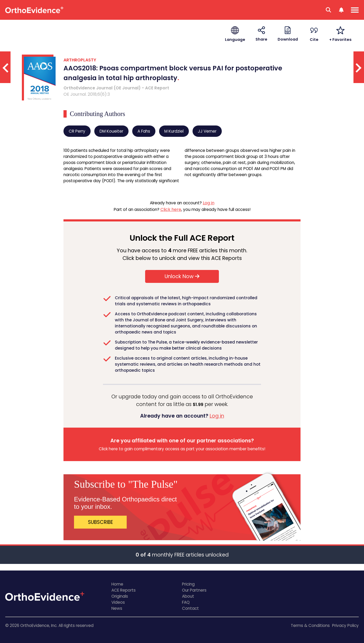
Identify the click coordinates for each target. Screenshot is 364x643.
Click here (171, 209)
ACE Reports (124, 590)
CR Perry (77, 131)
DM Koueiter (111, 131)
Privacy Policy (345, 625)
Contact (190, 608)
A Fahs (144, 131)
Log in (209, 203)
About (188, 596)
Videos (118, 602)
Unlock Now (182, 276)
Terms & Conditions (310, 625)
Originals (120, 596)
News (117, 608)
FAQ (186, 602)
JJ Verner (207, 131)
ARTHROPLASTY (80, 60)
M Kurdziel (174, 131)
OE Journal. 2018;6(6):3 (87, 94)
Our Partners (194, 590)
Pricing (188, 584)
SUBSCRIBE (100, 522)
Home (117, 584)
